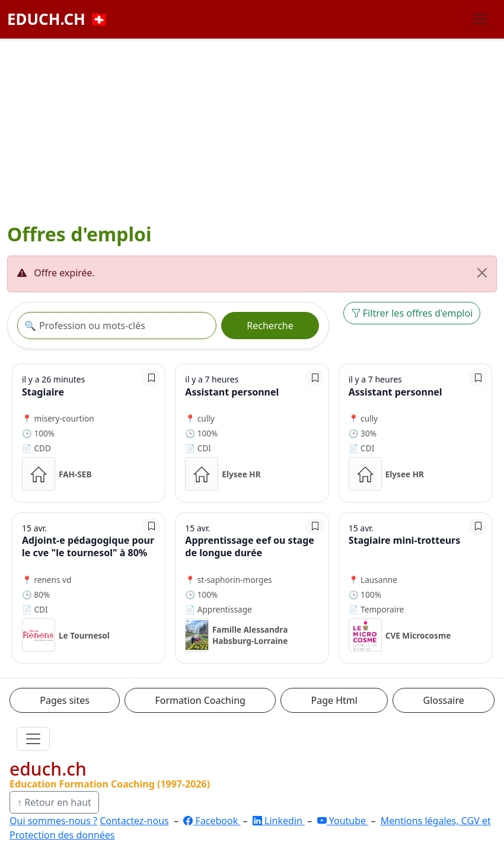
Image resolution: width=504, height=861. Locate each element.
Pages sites (65, 700)
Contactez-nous (134, 821)
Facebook (212, 821)
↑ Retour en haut (54, 802)
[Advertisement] (252, 128)
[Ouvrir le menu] (33, 739)
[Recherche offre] (117, 326)
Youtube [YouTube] (343, 821)
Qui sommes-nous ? (53, 821)
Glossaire (444, 700)
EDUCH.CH (58, 19)
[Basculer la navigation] (480, 19)
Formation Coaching (200, 700)
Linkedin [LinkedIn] (279, 821)
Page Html (334, 700)
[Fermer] (482, 273)
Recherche (270, 326)
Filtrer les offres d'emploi (412, 313)
